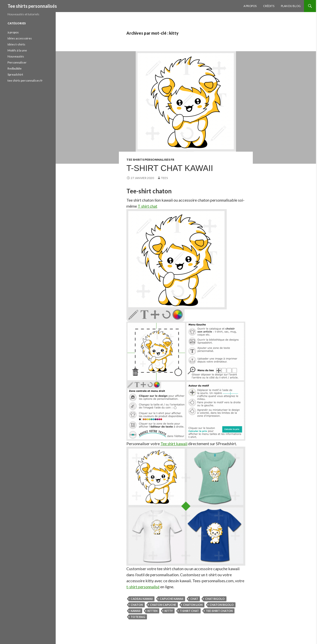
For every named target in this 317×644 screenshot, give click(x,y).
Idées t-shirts (16, 44)
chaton (137, 605)
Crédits (269, 6)
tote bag (138, 617)
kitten (152, 611)
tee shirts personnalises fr (150, 160)
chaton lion (193, 605)
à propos (13, 32)
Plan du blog (291, 6)
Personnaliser (17, 62)
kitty (169, 611)
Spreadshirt (15, 74)
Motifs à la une (17, 50)
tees (164, 178)
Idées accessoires (20, 38)
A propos (250, 6)
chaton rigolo (222, 605)
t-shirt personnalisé (143, 587)
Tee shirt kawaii (174, 444)
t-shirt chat (189, 611)
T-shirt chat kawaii (170, 168)
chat (194, 599)
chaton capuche (163, 605)
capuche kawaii (172, 599)
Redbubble (15, 68)
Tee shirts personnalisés (32, 6)
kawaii (136, 611)
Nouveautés (16, 56)
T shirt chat (147, 206)
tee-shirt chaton (219, 611)
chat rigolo (215, 599)
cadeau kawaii (142, 599)
